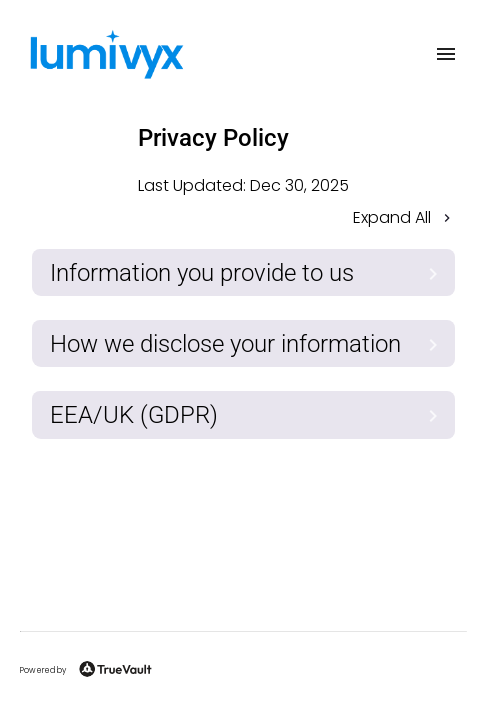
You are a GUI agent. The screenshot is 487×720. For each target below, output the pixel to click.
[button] (243, 219)
